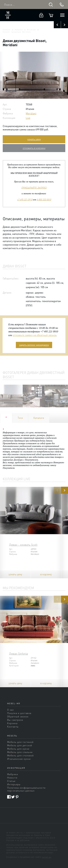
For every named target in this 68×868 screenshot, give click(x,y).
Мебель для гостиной (20, 742)
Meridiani (31, 30)
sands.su (47, 857)
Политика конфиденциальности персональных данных (26, 789)
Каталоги (39, 418)
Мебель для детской (20, 745)
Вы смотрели (15, 720)
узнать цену (34, 139)
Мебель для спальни (20, 752)
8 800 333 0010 (44, 199)
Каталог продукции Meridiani (17, 32)
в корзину (46, 574)
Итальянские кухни (19, 759)
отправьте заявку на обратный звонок (34, 335)
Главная (6, 30)
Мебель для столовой (20, 755)
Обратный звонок (18, 716)
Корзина (12, 723)
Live (28, 118)
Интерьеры (14, 784)
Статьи (11, 781)
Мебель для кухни (18, 749)
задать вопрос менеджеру (34, 345)
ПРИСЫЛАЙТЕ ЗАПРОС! (34, 188)
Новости (12, 778)
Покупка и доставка (19, 713)
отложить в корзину (34, 148)
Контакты (13, 727)
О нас (11, 710)
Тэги (20, 418)
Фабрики (19, 30)
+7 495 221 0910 (25, 199)
